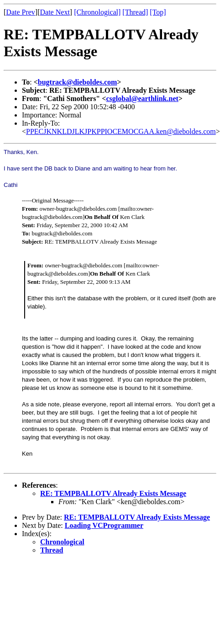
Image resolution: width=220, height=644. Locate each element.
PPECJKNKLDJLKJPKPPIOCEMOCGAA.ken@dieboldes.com (121, 131)
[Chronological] (97, 12)
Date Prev (21, 12)
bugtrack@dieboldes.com (78, 82)
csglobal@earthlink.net (142, 98)
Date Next (55, 12)
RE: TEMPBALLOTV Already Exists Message (113, 493)
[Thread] (135, 12)
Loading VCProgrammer (104, 525)
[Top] (158, 12)
